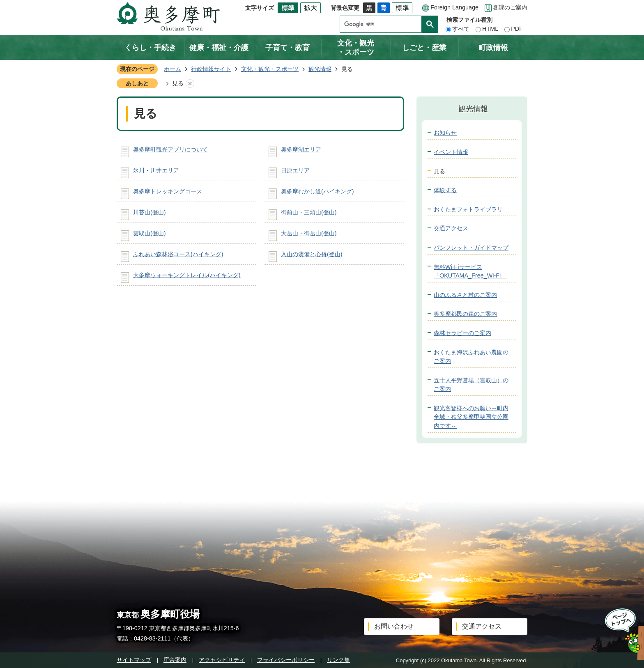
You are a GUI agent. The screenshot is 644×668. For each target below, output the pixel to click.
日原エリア (295, 170)
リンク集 (338, 660)
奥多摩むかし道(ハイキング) (317, 191)
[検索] (383, 24)
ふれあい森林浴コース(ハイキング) (178, 254)
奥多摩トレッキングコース (168, 191)
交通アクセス (451, 228)
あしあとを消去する (190, 84)
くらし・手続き (150, 48)
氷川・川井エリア (156, 170)
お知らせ (445, 133)
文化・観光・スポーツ (356, 48)
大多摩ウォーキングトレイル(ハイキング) (187, 275)
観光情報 (320, 69)
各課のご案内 (510, 7)
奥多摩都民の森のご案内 (465, 314)
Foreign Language (454, 7)
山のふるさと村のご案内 (465, 295)
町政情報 (493, 48)
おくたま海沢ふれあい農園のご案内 (471, 357)
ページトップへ (622, 634)
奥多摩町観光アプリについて (170, 149)
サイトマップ (134, 660)
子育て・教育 (287, 48)
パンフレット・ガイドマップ (471, 248)
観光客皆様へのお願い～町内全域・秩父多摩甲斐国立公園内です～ (471, 417)
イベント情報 (451, 152)
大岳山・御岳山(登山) (309, 233)
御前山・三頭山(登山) (309, 212)
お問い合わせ (394, 626)
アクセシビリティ (222, 660)
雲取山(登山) (149, 233)
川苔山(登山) (149, 212)
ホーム (172, 69)
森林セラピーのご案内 (462, 333)
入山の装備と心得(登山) (312, 254)
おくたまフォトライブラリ (468, 209)
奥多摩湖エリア (301, 149)
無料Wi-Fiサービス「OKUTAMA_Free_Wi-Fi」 (470, 271)
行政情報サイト (211, 69)
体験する (445, 190)
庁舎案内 (175, 660)
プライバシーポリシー (286, 660)
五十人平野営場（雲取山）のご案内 (471, 385)
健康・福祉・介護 (219, 48)
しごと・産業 (424, 48)
